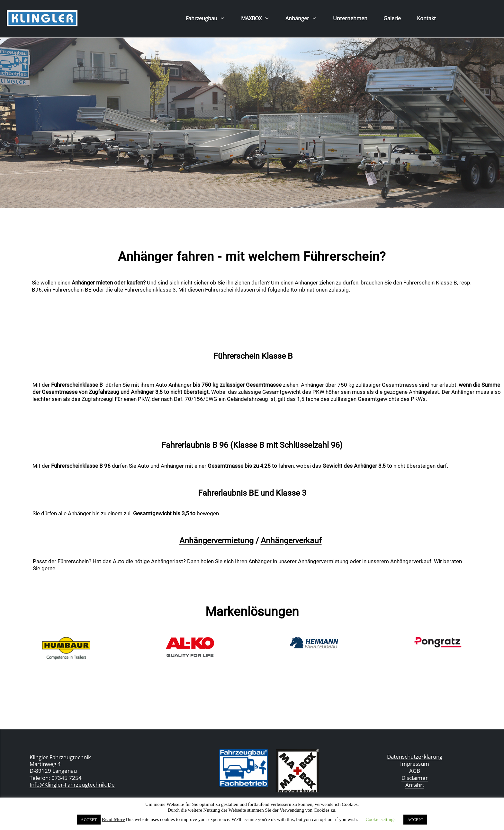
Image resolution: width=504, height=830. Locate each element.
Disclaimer (415, 778)
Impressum (415, 764)
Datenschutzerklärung (415, 757)
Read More (113, 819)
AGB (415, 771)
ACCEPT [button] (89, 820)
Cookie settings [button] (380, 819)
